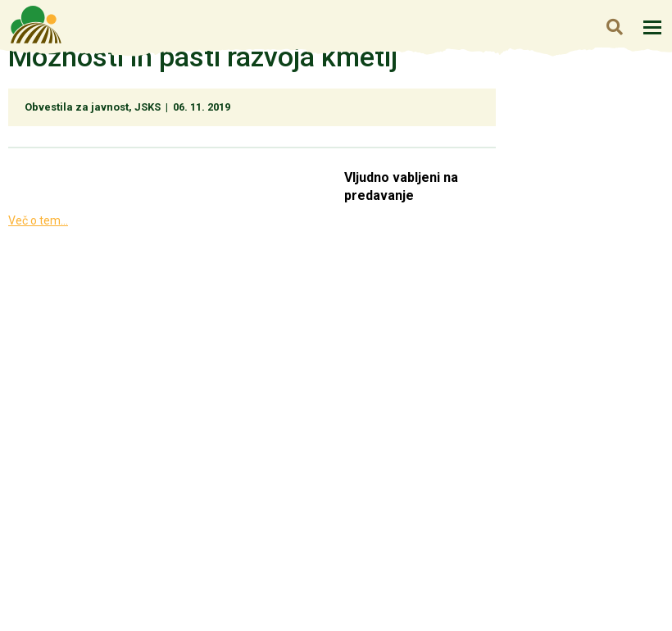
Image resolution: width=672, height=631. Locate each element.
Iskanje (614, 27)
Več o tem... (38, 220)
